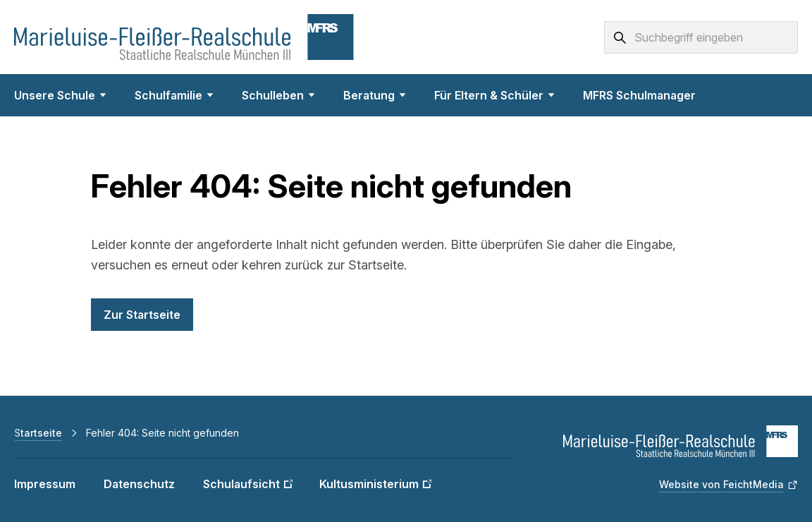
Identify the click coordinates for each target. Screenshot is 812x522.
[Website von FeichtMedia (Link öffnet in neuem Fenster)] (728, 485)
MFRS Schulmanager (639, 95)
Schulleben (278, 95)
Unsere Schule (60, 95)
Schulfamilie (174, 95)
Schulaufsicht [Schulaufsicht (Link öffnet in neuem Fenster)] (241, 484)
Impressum (45, 484)
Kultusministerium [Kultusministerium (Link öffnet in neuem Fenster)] (369, 484)
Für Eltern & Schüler (494, 95)
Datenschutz (139, 484)
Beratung (375, 95)
